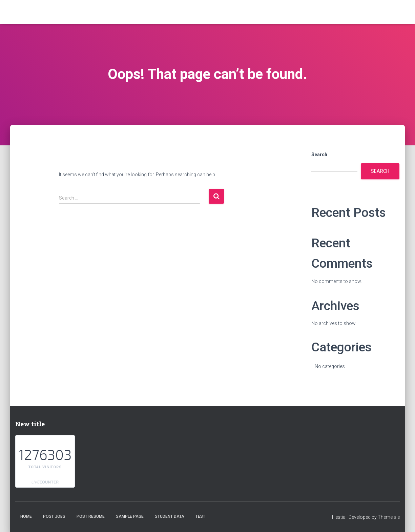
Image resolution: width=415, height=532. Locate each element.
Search (319, 155)
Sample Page (130, 516)
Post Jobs (54, 516)
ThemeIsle (389, 517)
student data (170, 516)
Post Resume (91, 516)
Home (26, 516)
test (200, 516)
